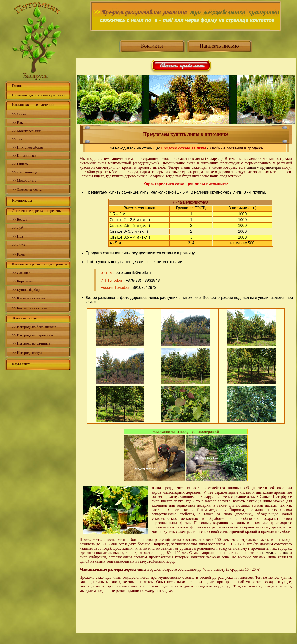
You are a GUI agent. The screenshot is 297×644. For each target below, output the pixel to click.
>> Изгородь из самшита (31, 343)
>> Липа (18, 245)
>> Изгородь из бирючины (32, 335)
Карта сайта (21, 364)
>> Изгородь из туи (27, 353)
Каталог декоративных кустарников (39, 264)
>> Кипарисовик (25, 156)
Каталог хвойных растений (33, 105)
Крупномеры (22, 200)
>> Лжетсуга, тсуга (27, 190)
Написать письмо (219, 46)
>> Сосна (19, 114)
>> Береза (20, 219)
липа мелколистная (273, 553)
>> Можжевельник (26, 131)
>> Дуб (17, 228)
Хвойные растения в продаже (236, 148)
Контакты (152, 46)
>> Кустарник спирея (28, 298)
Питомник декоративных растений (39, 95)
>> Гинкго (20, 164)
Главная (18, 86)
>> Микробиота (24, 180)
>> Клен (18, 254)
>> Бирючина (22, 281)
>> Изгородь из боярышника (34, 327)
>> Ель (17, 123)
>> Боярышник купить (29, 308)
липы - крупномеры (264, 167)
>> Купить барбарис (28, 290)
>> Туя (17, 139)
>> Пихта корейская (27, 147)
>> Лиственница (25, 172)
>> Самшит (21, 273)
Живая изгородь (24, 318)
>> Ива (17, 236)
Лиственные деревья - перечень (36, 211)
